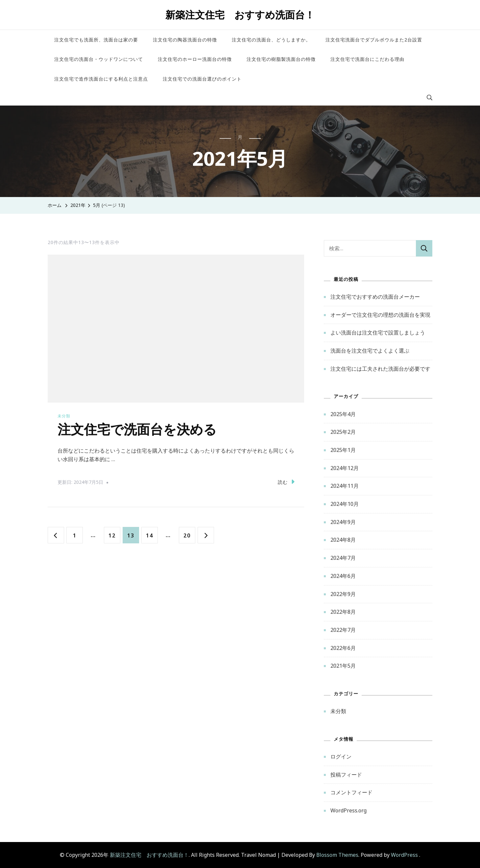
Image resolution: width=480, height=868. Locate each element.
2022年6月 (343, 648)
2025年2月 (343, 432)
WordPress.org (348, 810)
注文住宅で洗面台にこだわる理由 (367, 59)
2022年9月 (343, 594)
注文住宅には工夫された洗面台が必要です (380, 369)
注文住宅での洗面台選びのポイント (202, 79)
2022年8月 (343, 612)
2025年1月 (343, 450)
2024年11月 (345, 486)
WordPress (404, 855)
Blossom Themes (337, 855)
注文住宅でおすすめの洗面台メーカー (375, 297)
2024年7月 (343, 558)
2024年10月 (345, 504)
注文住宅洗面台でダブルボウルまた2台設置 (374, 40)
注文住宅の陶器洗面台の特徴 (185, 40)
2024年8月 (343, 540)
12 (112, 535)
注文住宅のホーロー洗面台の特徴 (195, 59)
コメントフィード (351, 792)
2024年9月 (343, 522)
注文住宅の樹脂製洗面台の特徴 (281, 59)
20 (187, 535)
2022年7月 (343, 630)
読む (286, 482)
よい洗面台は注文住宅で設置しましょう (378, 333)
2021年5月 (343, 666)
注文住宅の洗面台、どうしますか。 (271, 40)
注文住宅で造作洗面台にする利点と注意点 (101, 79)
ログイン (341, 756)
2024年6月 (343, 576)
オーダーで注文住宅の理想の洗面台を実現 (380, 315)
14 (149, 535)
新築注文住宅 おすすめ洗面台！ (240, 15)
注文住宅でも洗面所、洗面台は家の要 (96, 40)
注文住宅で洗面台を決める (137, 430)
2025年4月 (343, 414)
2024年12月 (345, 468)
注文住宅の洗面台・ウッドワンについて (99, 59)
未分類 (64, 416)
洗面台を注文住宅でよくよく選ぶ (370, 351)
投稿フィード (346, 775)
